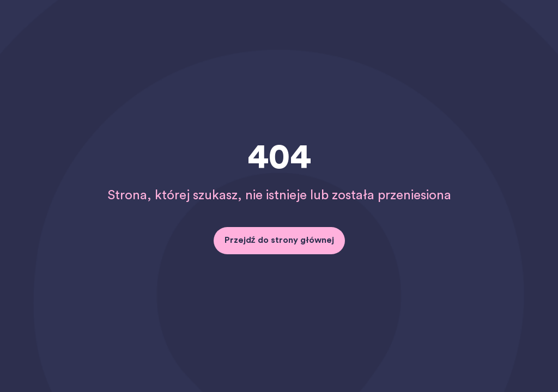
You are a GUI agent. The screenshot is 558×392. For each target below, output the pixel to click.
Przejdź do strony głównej (279, 240)
